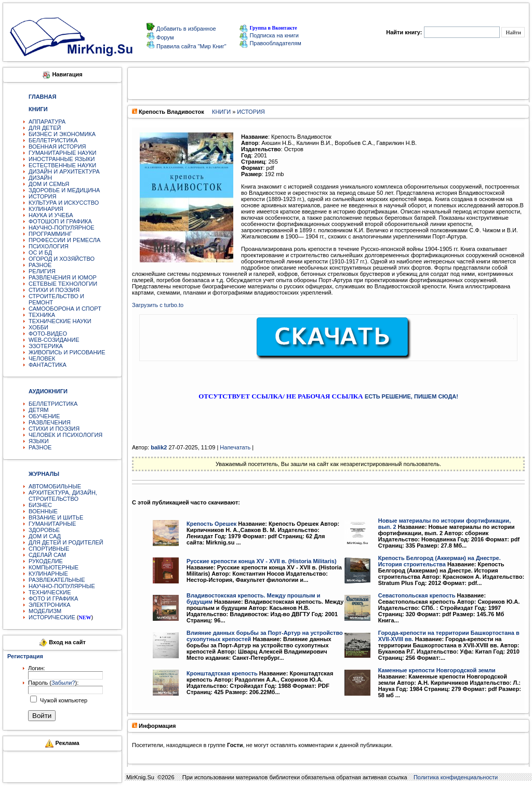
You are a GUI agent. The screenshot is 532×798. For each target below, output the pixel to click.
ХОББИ (38, 327)
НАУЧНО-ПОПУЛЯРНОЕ (62, 228)
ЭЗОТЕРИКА (46, 346)
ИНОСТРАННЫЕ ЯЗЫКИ (62, 159)
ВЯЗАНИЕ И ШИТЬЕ (56, 517)
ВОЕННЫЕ (43, 511)
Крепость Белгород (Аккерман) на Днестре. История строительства (440, 561)
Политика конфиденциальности (456, 777)
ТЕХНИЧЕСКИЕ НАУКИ (60, 321)
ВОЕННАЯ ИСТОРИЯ (57, 147)
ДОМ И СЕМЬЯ (49, 184)
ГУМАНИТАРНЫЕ (52, 524)
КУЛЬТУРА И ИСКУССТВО (64, 203)
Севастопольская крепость (417, 595)
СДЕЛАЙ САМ (47, 555)
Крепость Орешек (211, 524)
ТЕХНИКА (42, 315)
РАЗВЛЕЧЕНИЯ (50, 422)
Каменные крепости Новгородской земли (437, 670)
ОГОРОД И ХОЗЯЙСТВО (62, 259)
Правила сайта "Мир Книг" (191, 46)
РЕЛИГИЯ (42, 271)
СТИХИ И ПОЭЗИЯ (54, 290)
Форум (164, 37)
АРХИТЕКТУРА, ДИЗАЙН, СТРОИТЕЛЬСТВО (63, 496)
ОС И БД (40, 252)
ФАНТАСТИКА (48, 365)
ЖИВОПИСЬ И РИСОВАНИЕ (67, 352)
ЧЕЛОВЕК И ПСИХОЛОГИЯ (65, 435)
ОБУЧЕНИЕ (44, 416)
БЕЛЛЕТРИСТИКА (53, 140)
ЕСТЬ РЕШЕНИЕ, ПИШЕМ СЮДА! (411, 396)
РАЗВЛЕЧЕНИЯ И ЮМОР (63, 277)
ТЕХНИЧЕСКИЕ (50, 592)
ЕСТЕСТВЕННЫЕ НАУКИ (62, 165)
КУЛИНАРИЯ (46, 209)
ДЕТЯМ (38, 410)
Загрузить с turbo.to (158, 305)
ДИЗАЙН (40, 178)
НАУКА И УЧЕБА (51, 215)
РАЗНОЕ (40, 265)
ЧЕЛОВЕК (42, 358)
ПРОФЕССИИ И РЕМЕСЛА (64, 240)
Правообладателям (270, 43)
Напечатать (235, 447)
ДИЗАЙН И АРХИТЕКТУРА (64, 171)
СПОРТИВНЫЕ (49, 549)
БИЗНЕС (40, 505)
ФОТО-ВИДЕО (48, 334)
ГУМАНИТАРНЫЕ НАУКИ (63, 153)
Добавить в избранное (185, 29)
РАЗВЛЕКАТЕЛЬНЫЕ (57, 580)
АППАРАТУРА (47, 122)
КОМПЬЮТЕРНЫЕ (54, 567)
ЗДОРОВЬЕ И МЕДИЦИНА (64, 190)
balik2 (159, 447)
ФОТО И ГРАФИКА (53, 598)
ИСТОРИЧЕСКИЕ (52, 617)
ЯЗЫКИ (39, 441)
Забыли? (63, 683)
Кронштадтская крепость (222, 673)
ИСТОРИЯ (42, 196)
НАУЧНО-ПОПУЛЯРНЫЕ (62, 586)
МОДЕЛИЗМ (45, 611)
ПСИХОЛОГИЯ (49, 246)
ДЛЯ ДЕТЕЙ (45, 128)
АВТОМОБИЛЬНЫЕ (55, 486)
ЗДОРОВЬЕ (44, 530)
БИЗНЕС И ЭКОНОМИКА (62, 134)
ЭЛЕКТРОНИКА (49, 605)
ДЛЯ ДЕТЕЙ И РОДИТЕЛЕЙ (66, 542)
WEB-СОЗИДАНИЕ (54, 340)
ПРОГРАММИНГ (50, 234)
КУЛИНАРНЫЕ (48, 574)
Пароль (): (53, 683)
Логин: (37, 668)
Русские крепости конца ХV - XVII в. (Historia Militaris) (262, 561)
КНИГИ (221, 112)
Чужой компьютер (63, 700)
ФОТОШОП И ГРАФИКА (60, 221)
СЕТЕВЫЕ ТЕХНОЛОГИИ (63, 284)
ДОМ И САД (45, 536)
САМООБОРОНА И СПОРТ (65, 309)
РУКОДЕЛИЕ (46, 561)
